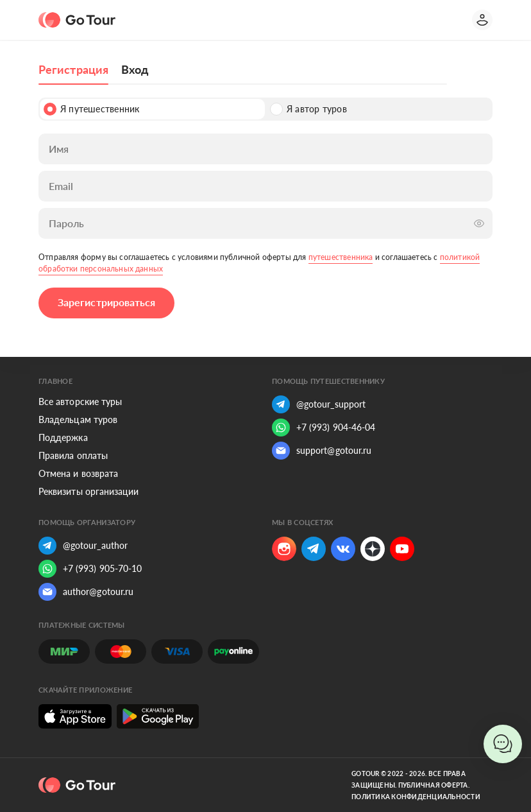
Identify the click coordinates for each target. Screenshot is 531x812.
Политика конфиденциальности (416, 797)
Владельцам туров (78, 419)
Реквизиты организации (88, 491)
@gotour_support (319, 404)
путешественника (341, 257)
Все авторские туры (80, 402)
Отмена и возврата (78, 473)
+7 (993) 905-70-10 (90, 569)
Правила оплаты (73, 455)
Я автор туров (308, 109)
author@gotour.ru (86, 592)
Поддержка (63, 437)
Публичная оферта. (434, 785)
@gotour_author (83, 546)
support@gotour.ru (322, 451)
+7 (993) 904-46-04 (324, 428)
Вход (135, 69)
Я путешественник (91, 109)
